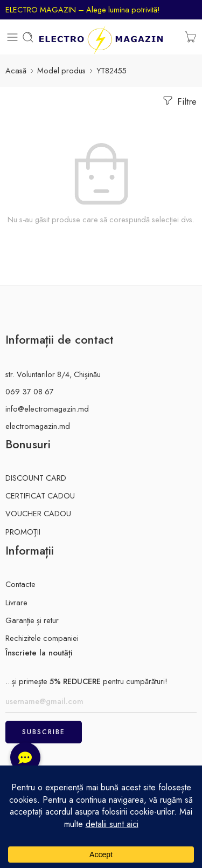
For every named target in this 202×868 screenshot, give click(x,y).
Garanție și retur (32, 620)
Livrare (16, 602)
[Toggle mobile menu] (12, 37)
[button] (25, 757)
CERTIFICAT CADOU (40, 495)
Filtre (179, 101)
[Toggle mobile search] (28, 37)
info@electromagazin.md (47, 409)
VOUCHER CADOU (38, 513)
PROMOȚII (23, 532)
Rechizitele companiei (42, 638)
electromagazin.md (38, 426)
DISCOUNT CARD (36, 478)
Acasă (16, 70)
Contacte (20, 584)
